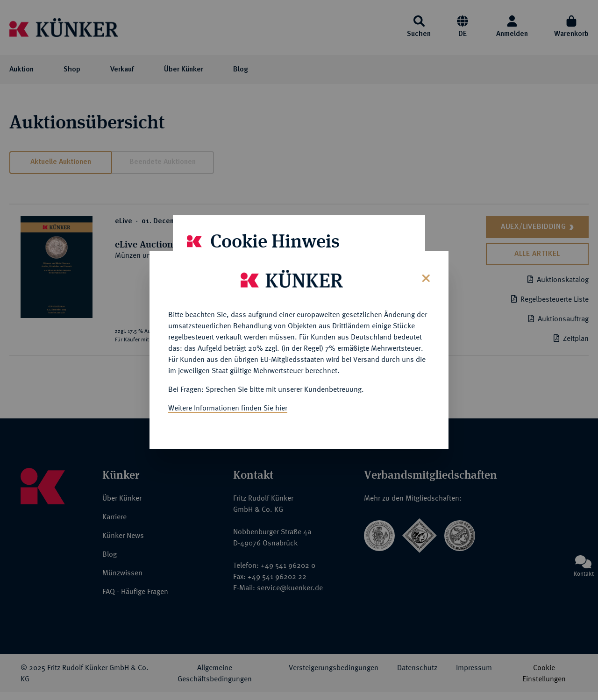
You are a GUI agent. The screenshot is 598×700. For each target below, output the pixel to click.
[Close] (425, 276)
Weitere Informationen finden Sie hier (228, 407)
